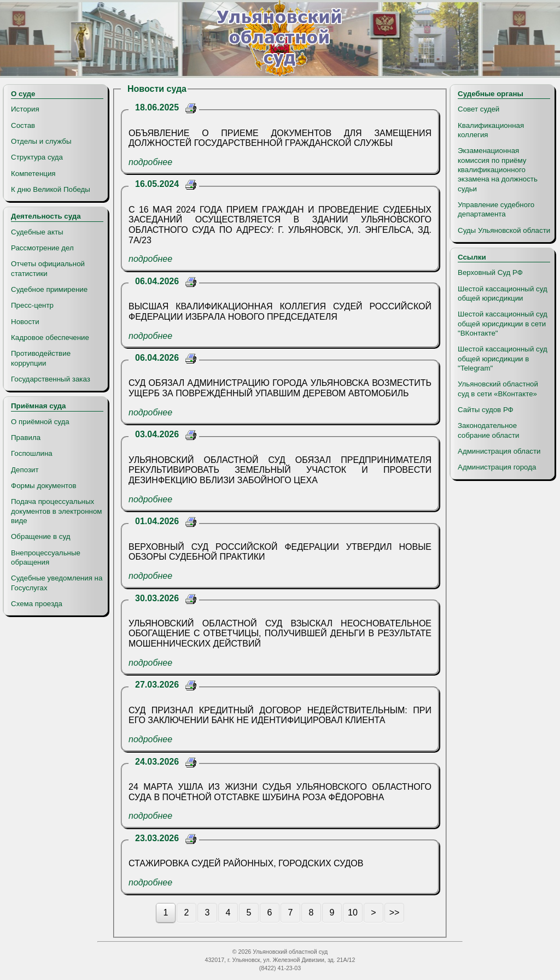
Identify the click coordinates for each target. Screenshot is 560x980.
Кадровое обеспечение (50, 338)
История (25, 109)
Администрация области (499, 451)
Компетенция (33, 174)
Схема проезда (37, 604)
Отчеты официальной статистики (48, 268)
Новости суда (157, 89)
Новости (25, 322)
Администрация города (497, 467)
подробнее (150, 162)
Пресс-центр (32, 305)
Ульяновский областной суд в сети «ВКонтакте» (498, 389)
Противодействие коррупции (41, 358)
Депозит (25, 470)
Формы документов (43, 486)
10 (353, 912)
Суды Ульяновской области (504, 230)
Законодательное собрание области (488, 430)
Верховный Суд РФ (490, 272)
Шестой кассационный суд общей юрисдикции (503, 294)
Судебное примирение (49, 289)
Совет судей (479, 109)
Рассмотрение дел (42, 248)
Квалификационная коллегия (491, 130)
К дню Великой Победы (51, 189)
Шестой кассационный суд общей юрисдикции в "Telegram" (503, 359)
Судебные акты (37, 232)
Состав (23, 125)
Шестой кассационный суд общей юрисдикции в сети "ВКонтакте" (503, 324)
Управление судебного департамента (496, 209)
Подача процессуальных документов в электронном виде (56, 511)
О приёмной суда (40, 422)
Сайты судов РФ (486, 410)
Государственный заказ (51, 379)
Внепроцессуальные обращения (46, 558)
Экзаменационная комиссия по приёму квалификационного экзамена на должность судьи (498, 169)
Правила (26, 438)
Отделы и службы (41, 141)
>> (395, 912)
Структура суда (37, 157)
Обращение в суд (40, 536)
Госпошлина (32, 453)
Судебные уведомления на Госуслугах (57, 583)
